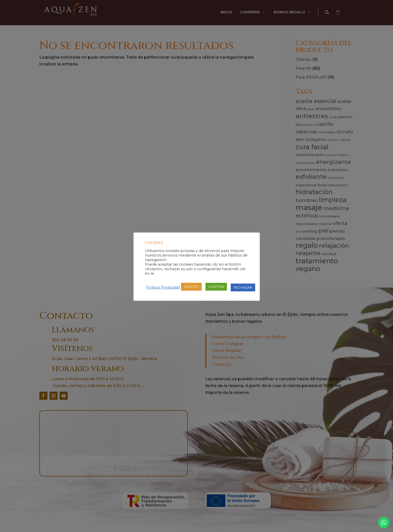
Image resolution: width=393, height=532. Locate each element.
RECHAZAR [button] (243, 287)
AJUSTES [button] (191, 287)
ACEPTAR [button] (216, 287)
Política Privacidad (163, 287)
